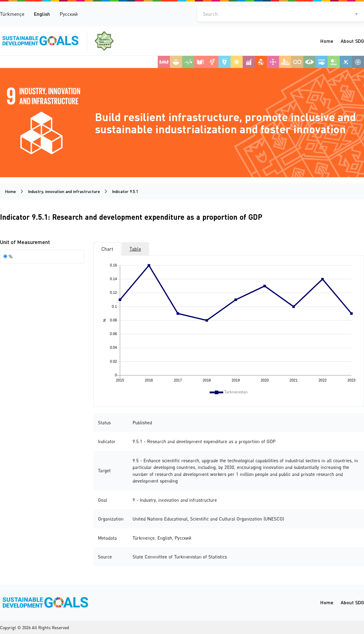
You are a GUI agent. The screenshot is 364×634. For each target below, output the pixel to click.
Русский (69, 14)
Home (327, 41)
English (42, 14)
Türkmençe (12, 14)
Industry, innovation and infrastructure (64, 191)
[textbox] (281, 14)
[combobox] (281, 14)
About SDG (352, 41)
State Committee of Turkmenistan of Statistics (180, 557)
